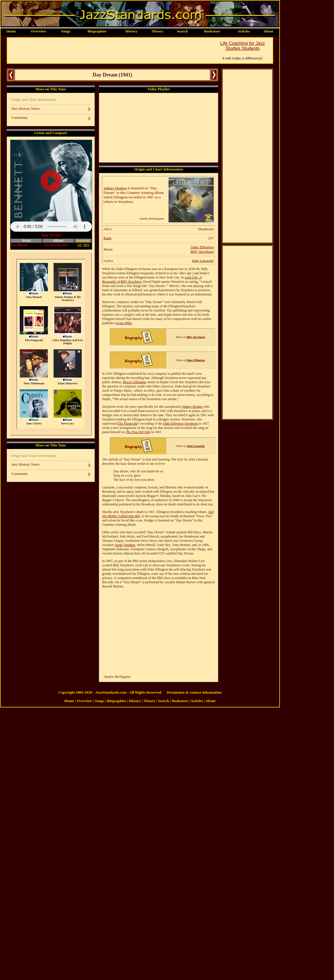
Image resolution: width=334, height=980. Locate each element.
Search (182, 31)
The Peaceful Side (138, 432)
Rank (107, 238)
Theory (157, 31)
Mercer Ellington (134, 382)
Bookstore (212, 31)
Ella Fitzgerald (128, 424)
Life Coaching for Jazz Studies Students (242, 46)
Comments (19, 118)
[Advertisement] (110, 51)
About (268, 31)
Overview (38, 31)
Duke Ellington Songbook (180, 424)
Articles (244, 31)
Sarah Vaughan (125, 545)
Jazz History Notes (26, 108)
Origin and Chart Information (33, 99)
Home (11, 31)
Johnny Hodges (115, 188)
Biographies (97, 31)
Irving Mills (124, 323)
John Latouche (203, 261)
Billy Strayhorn (202, 252)
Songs (66, 31)
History (131, 31)
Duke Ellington (202, 247)
